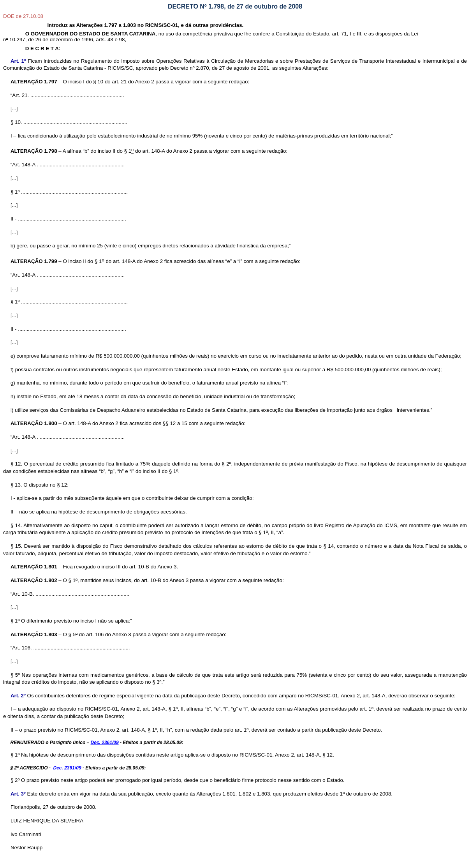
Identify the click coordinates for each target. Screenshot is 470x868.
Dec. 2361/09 (105, 743)
